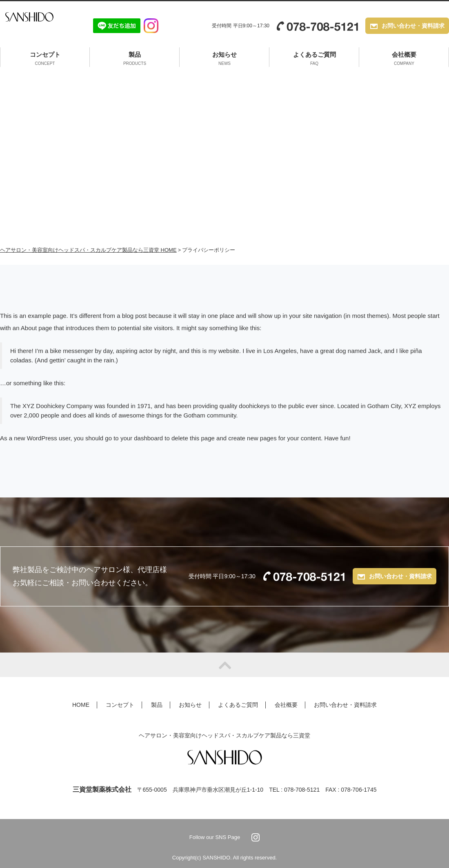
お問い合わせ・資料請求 (413, 27)
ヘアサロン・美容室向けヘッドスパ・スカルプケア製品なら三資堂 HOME (88, 250)
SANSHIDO (38, 26)
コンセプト (45, 59)
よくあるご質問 (315, 59)
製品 (135, 59)
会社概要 (404, 59)
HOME (81, 705)
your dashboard (142, 438)
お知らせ (224, 59)
